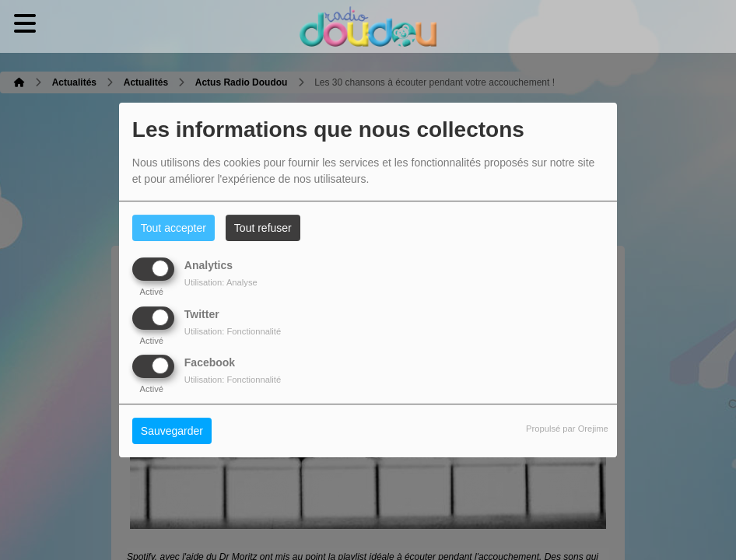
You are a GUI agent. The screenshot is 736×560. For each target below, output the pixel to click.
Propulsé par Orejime (567, 429)
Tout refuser (263, 228)
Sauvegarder (172, 431)
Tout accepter (173, 228)
